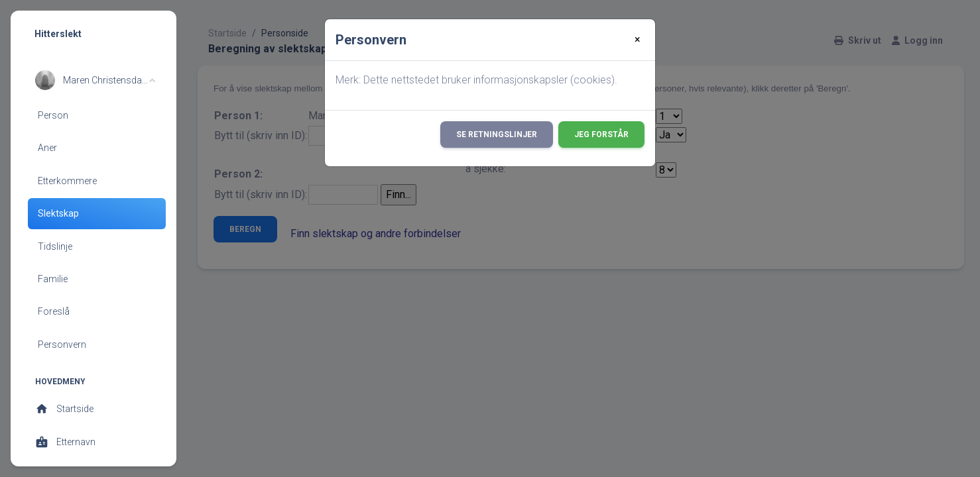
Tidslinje (55, 246)
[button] (95, 80)
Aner (47, 148)
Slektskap (58, 213)
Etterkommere (67, 181)
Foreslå (54, 311)
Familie (53, 279)
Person (53, 115)
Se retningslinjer (497, 134)
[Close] (638, 40)
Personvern (62, 344)
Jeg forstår (601, 134)
